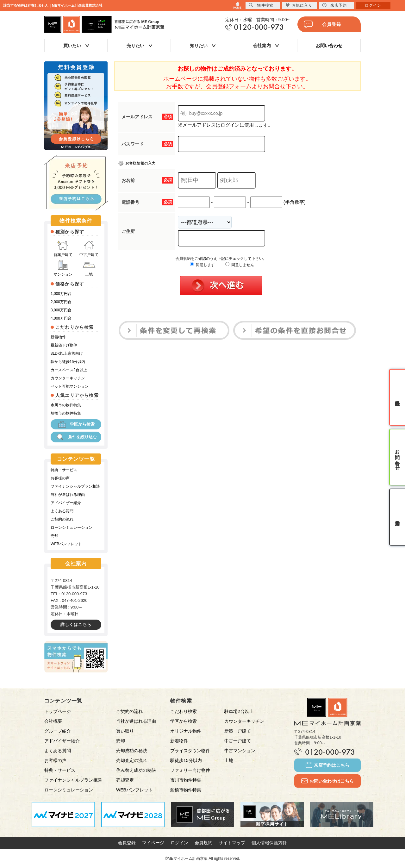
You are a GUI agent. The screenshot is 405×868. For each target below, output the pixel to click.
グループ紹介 (58, 731)
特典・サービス (64, 470)
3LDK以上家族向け (67, 353)
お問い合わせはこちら (327, 781)
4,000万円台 (61, 318)
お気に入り (299, 5)
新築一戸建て (238, 731)
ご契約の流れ (62, 519)
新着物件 (58, 337)
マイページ (153, 843)
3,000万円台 (61, 310)
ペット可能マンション (70, 386)
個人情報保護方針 (269, 843)
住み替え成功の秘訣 (136, 770)
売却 (54, 536)
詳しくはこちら (76, 624)
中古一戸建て (238, 741)
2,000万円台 (61, 302)
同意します (202, 265)
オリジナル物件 (186, 731)
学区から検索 (76, 424)
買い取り (125, 731)
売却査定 (125, 780)
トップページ (58, 711)
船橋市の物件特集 (66, 413)
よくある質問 (62, 511)
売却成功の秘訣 (132, 751)
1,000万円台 (61, 294)
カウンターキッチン (68, 378)
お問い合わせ (329, 46)
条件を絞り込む (76, 437)
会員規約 (203, 843)
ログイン (179, 843)
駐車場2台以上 (239, 711)
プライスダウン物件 (190, 751)
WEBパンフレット (66, 544)
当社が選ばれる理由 (68, 495)
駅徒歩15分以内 (186, 760)
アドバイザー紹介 (66, 503)
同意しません (240, 265)
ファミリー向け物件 (190, 770)
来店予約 (334, 5)
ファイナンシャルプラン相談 (75, 486)
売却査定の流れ (132, 760)
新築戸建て (63, 249)
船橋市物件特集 (186, 790)
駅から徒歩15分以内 (68, 362)
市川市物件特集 (186, 780)
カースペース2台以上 (69, 370)
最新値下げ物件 (64, 345)
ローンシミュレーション (72, 528)
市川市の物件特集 (66, 405)
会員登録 (322, 24)
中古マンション (240, 751)
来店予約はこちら (327, 765)
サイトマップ (232, 843)
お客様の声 (60, 478)
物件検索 (261, 5)
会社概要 (53, 721)
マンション (63, 268)
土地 (89, 268)
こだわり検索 (184, 711)
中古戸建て (89, 249)
